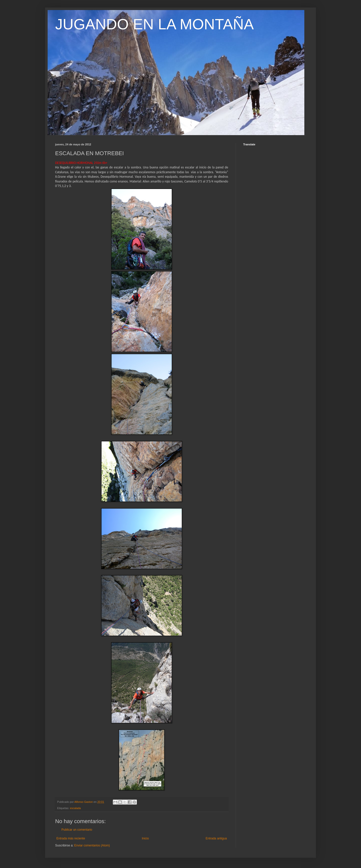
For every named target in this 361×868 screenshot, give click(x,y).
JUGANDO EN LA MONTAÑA (154, 24)
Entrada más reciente (71, 838)
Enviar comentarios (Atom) (92, 845)
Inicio (145, 838)
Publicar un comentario (77, 830)
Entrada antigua (216, 838)
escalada (75, 808)
